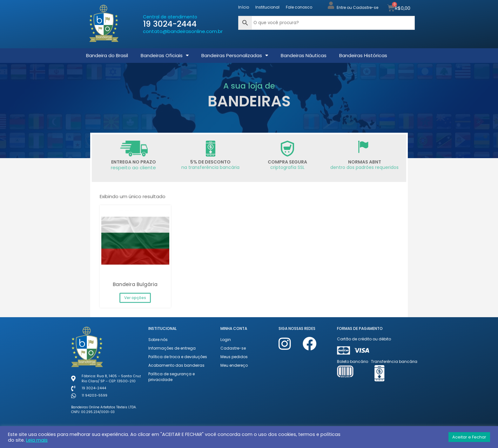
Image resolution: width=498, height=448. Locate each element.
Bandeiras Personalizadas (235, 55)
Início (244, 7)
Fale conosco (299, 7)
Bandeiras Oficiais (165, 55)
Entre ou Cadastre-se (357, 7)
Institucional (267, 7)
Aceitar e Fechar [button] (469, 437)
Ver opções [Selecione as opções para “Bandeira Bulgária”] (135, 298)
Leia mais (37, 440)
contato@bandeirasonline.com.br (183, 31)
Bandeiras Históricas (363, 55)
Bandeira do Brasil (107, 55)
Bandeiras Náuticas (304, 55)
